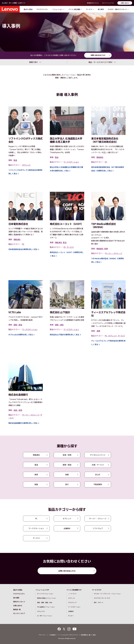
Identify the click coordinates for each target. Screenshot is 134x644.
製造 (36, 465)
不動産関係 (98, 484)
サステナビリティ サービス (102, 598)
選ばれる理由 (28, 9)
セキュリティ (41, 611)
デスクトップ (72, 602)
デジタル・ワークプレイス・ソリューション (107, 594)
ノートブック (72, 594)
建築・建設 (67, 465)
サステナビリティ (42, 9)
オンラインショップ (107, 3)
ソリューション (58, 9)
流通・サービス (98, 465)
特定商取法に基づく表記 (88, 635)
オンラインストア (19, 613)
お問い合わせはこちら (98, 55)
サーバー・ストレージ (98, 519)
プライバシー (43, 635)
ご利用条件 (52, 635)
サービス (90, 9)
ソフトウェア (98, 528)
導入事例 (101, 9)
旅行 (67, 484)
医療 (67, 475)
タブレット (67, 519)
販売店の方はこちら (92, 3)
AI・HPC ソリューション (45, 616)
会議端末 (67, 528)
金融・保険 (67, 455)
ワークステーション (36, 528)
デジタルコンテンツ (98, 455)
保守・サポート (99, 602)
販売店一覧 (17, 609)
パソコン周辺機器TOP (74, 590)
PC (36, 519)
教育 (36, 475)
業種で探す (33, 62)
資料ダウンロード (19, 602)
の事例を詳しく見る (23, 249)
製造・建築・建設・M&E (45, 602)
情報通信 (36, 455)
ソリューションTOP (42, 590)
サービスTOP (97, 590)
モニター (71, 616)
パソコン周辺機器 (75, 9)
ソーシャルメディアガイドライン (68, 635)
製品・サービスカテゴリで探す (101, 62)
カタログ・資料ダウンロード (118, 9)
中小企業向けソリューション (46, 607)
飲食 (36, 484)
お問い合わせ (125, 3)
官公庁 (98, 475)
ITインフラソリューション (45, 594)
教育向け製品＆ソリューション (47, 598)
